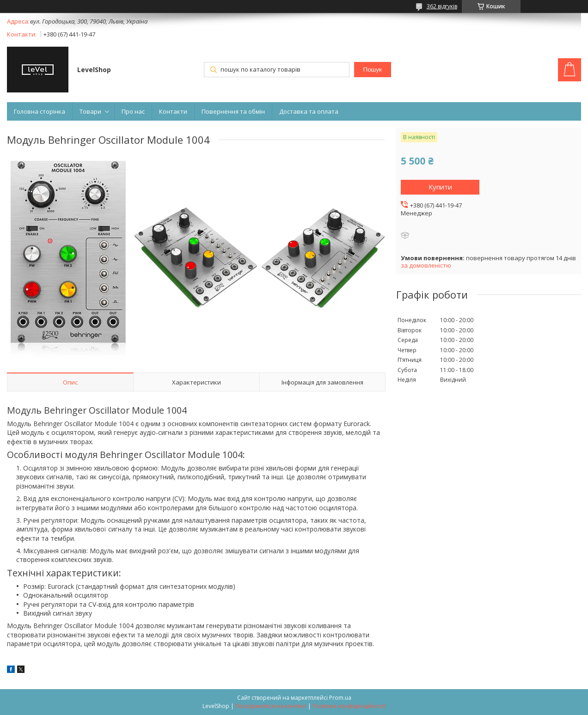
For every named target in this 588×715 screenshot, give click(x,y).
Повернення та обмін (233, 111)
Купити (440, 187)
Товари (90, 111)
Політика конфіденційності (349, 706)
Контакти (173, 111)
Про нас (133, 111)
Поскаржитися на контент (271, 706)
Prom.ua (340, 698)
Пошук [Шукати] (373, 70)
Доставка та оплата (309, 111)
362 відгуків (442, 6)
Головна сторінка (40, 111)
